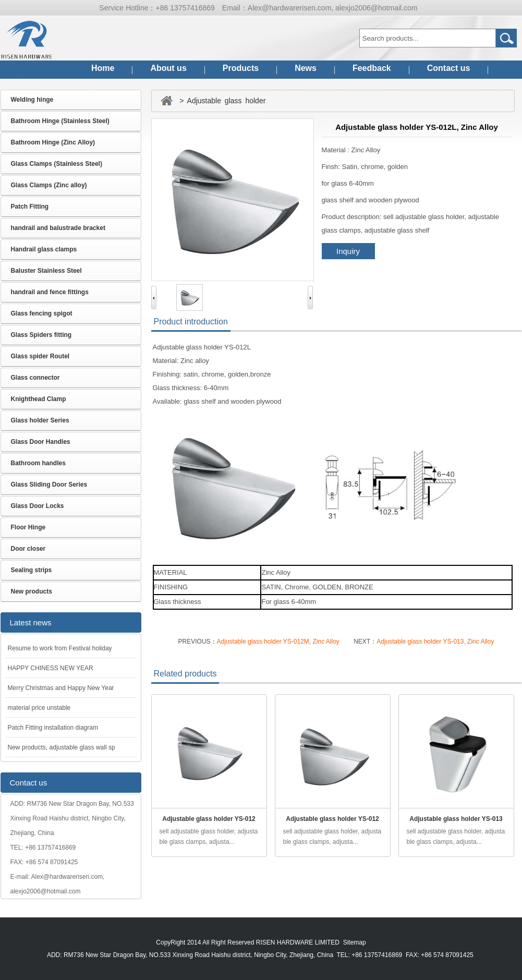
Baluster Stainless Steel (46, 271)
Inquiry (348, 251)
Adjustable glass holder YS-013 (456, 819)
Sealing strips (32, 570)
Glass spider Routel (40, 356)
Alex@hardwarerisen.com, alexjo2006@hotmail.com (333, 8)
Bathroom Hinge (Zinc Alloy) (53, 142)
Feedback (372, 68)
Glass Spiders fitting (41, 335)
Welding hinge (32, 100)
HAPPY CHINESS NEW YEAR (51, 668)
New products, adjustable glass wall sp (62, 747)
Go (506, 38)
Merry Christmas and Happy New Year (61, 688)
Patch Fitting (30, 207)
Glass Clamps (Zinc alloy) (49, 185)
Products (241, 68)
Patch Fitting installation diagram (53, 728)
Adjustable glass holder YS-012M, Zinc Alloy (278, 642)
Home (103, 68)
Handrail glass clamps (44, 249)
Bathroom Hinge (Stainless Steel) (60, 121)
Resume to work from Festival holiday (60, 648)
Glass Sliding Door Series (49, 485)
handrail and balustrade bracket (58, 228)
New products (32, 591)
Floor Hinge (28, 527)
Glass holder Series (40, 420)
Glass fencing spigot (42, 313)
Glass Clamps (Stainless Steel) (57, 164)
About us (168, 68)
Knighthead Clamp (39, 399)
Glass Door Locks (38, 506)
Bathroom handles (38, 463)
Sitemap (355, 942)
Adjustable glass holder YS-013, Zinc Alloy (435, 642)
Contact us (449, 68)
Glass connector (35, 378)
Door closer (28, 549)
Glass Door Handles (41, 442)
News (306, 68)
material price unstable (39, 708)
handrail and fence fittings (50, 292)
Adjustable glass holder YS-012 (209, 819)
